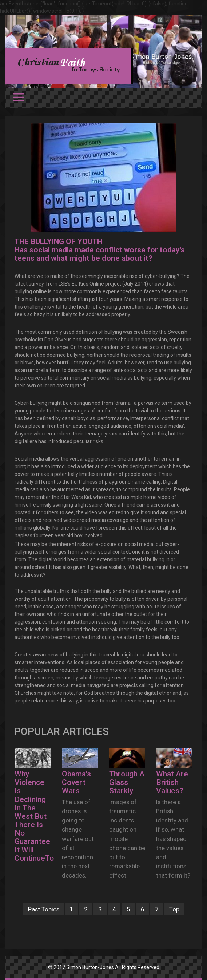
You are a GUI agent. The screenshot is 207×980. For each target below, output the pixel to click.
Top (174, 909)
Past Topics (44, 909)
